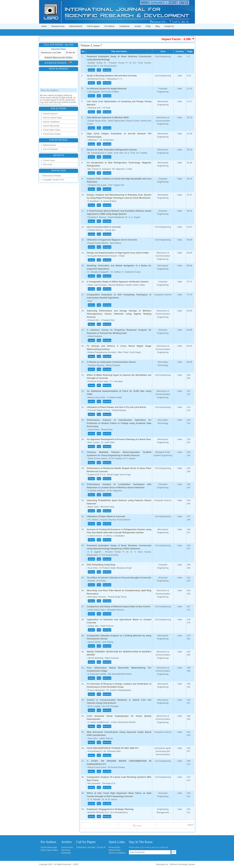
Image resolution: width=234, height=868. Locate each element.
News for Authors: (50, 98)
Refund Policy (115, 850)
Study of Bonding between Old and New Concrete (112, 76)
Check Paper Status (52, 130)
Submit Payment (50, 114)
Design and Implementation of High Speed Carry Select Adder (118, 253)
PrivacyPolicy (114, 847)
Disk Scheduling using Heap (101, 565)
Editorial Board (76, 26)
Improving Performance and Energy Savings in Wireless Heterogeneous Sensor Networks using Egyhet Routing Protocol (119, 314)
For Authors (110, 26)
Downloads (66, 853)
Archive (138, 26)
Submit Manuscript (51, 126)
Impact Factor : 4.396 (193, 39)
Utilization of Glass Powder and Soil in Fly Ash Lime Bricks (117, 407)
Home (44, 26)
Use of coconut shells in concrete (104, 227)
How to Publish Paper (52, 118)
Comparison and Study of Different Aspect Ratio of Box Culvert (119, 607)
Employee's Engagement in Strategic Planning (110, 809)
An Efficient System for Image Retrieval (107, 89)
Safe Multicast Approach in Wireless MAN (108, 117)
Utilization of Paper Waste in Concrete (106, 516)
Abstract (91, 70)
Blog (157, 26)
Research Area (58, 26)
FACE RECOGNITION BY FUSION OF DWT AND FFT (113, 748)
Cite (99, 70)
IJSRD (76, 864)
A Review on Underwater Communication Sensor (111, 362)
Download (107, 70)
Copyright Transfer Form (54, 180)
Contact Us (169, 26)
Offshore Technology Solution (182, 864)
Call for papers (93, 26)
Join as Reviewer (50, 149)
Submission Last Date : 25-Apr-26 (91, 847)
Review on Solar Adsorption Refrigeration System (112, 150)
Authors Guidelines (51, 122)
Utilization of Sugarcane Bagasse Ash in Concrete (112, 240)
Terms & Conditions (117, 853)
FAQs (148, 26)
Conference (124, 26)
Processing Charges (52, 134)
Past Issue (48, 164)
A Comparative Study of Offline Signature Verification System (118, 282)
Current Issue (49, 160)
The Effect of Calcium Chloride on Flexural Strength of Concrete (119, 578)
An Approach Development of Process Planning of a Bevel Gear (119, 439)
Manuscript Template (52, 176)
